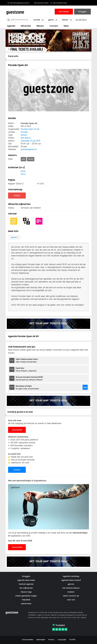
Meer (66, 26)
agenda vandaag (71, 576)
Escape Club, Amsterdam (27, 387)
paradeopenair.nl (29, 150)
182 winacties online (40, 3)
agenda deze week (26, 580)
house (31, 159)
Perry (23, 174)
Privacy (51, 640)
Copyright (62, 640)
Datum (67, 20)
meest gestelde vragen (26, 596)
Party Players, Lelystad (26, 369)
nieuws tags (26, 592)
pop (23, 159)
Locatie (39, 20)
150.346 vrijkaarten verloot (18, 3)
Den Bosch (26, 138)
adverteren (26, 604)
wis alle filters (81, 20)
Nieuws (40, 26)
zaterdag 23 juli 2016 (31, 141)
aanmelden (17, 430)
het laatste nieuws (71, 588)
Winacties (26, 26)
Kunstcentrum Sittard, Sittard (29, 378)
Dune (23, 171)
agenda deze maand (71, 580)
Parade (24, 132)
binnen (24, 135)
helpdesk (26, 600)
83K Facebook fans (59, 3)
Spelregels (41, 640)
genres (71, 584)
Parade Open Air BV (30, 129)
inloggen (26, 576)
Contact (54, 26)
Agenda (11, 26)
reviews (17, 470)
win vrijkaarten (26, 588)
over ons (71, 600)
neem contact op (71, 596)
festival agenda (26, 584)
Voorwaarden (27, 640)
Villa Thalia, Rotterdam (27, 361)
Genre (53, 20)
